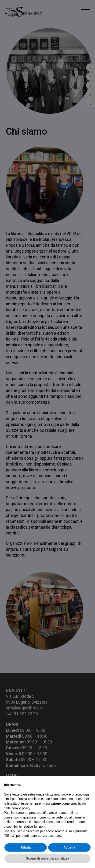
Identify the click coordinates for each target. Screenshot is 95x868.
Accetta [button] (69, 847)
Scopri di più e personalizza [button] (47, 858)
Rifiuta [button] (26, 847)
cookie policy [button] (21, 808)
